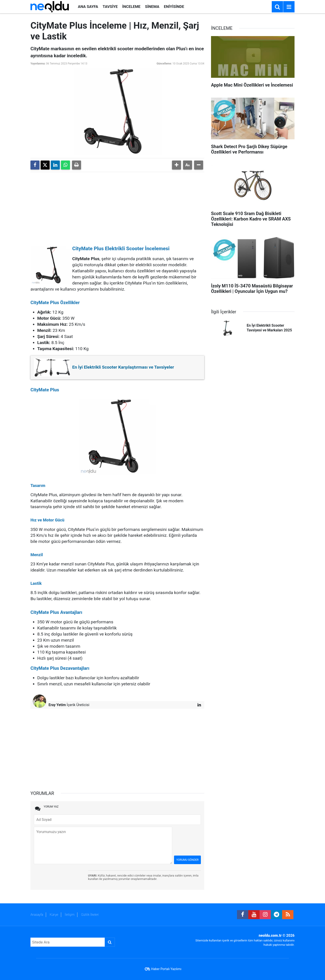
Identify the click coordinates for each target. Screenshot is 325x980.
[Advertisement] (117, 207)
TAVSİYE (110, 7)
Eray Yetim (57, 705)
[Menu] (289, 7)
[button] (176, 165)
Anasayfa (37, 915)
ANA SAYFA (88, 7)
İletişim (70, 915)
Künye (54, 915)
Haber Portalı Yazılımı (166, 969)
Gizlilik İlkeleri (90, 915)
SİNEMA (152, 7)
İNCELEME (131, 7)
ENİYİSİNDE (174, 7)
